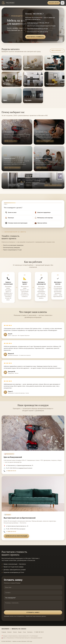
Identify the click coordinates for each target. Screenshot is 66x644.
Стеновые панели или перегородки (16, 223)
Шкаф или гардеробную (43, 213)
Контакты (30, 632)
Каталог (10, 632)
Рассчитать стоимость (35, 37)
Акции (20, 632)
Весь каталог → (57, 51)
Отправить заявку (33, 612)
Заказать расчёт (54, 3)
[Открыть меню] (63, 3)
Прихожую (10, 218)
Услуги (15, 632)
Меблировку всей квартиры (44, 218)
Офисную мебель (41, 223)
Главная (4, 632)
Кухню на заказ (11, 213)
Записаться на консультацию (16, 536)
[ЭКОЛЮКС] (24, 3)
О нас (24, 632)
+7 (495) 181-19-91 (11, 471)
